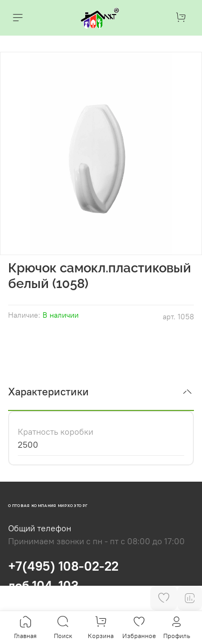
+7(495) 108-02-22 (63, 566)
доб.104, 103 (43, 585)
